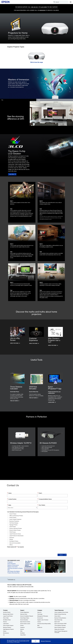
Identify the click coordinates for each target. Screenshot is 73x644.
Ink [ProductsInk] (4, 635)
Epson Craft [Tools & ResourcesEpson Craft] (57, 622)
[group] (37, 529)
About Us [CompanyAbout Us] (39, 612)
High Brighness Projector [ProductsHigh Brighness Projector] (8, 629)
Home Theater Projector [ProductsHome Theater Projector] (8, 625)
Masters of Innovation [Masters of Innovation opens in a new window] (13, 567)
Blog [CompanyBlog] (38, 625)
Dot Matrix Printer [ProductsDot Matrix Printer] (7, 620)
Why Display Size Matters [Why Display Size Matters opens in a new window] (14, 571)
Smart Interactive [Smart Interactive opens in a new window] (12, 564)
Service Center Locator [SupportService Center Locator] (25, 624)
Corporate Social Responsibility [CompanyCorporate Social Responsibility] (44, 624)
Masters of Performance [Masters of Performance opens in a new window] (13, 565)
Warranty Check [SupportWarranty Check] (24, 614)
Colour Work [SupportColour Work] (23, 635)
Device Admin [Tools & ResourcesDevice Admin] (57, 616)
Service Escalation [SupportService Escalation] (24, 620)
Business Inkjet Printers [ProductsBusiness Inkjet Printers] (8, 614)
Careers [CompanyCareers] (39, 622)
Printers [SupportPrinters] (22, 625)
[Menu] (71, 2)
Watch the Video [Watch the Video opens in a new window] (14, 343)
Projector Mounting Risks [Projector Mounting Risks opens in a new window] (13, 573)
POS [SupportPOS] (21, 631)
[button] (36, 641)
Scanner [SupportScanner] (22, 629)
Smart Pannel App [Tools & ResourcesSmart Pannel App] (58, 620)
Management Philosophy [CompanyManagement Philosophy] (43, 616)
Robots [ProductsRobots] (5, 631)
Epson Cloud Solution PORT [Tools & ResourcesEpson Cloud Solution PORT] (61, 624)
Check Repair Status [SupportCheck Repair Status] (25, 618)
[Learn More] (12, 174)
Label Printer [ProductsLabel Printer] (6, 624)
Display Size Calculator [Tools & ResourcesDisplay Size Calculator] (59, 629)
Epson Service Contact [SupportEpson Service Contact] (25, 622)
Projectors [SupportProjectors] (22, 627)
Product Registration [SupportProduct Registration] (25, 612)
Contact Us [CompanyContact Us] (40, 627)
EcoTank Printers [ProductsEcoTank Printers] (7, 612)
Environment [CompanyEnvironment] (40, 618)
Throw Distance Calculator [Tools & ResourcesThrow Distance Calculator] (60, 625)
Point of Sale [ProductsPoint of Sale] (6, 618)
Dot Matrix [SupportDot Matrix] (23, 633)
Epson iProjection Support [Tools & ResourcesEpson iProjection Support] (60, 627)
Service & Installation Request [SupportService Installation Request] (27, 616)
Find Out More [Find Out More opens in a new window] (14, 401)
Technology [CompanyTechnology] (40, 614)
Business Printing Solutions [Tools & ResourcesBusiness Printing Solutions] (60, 618)
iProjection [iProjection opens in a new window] (10, 562)
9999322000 (42, 10)
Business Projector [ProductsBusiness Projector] (7, 627)
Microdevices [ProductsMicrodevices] (6, 633)
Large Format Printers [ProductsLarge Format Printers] (8, 616)
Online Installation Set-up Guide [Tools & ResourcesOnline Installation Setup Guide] (61, 612)
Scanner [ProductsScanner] (5, 622)
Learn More (51, 402)
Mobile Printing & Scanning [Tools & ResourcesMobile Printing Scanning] (60, 614)
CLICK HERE (44, 7)
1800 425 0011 (35, 7)
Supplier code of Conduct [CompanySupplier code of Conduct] (43, 620)
